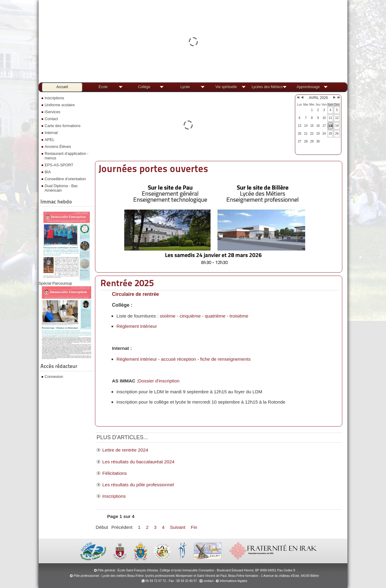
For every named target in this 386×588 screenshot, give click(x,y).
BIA (48, 172)
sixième (168, 316)
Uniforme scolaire (60, 105)
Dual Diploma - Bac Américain (61, 188)
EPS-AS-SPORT (59, 165)
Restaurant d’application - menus (66, 156)
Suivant (178, 527)
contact (206, 581)
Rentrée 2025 (127, 283)
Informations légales (233, 581)
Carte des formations (63, 126)
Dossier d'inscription (159, 381)
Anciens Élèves (58, 147)
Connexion (54, 377)
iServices (52, 112)
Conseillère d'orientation (65, 179)
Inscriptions (54, 98)
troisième (239, 316)
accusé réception (179, 359)
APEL (50, 140)
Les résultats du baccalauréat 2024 (138, 462)
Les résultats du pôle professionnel (138, 485)
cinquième (190, 316)
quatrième (215, 316)
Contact (51, 119)
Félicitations (114, 473)
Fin (194, 527)
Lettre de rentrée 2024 (125, 450)
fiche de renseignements (225, 359)
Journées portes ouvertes (153, 169)
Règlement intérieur (137, 326)
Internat (51, 133)
